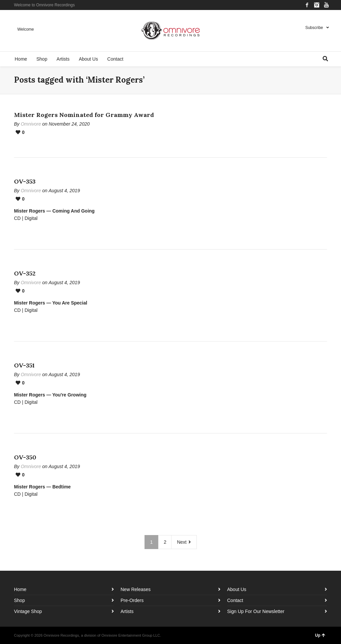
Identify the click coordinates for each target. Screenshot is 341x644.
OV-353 (25, 181)
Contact (235, 600)
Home (20, 589)
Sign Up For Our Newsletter (256, 611)
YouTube (326, 5)
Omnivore (31, 124)
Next (184, 542)
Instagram (317, 5)
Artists (127, 611)
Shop (19, 600)
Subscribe (314, 28)
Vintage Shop (28, 611)
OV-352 (25, 273)
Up (320, 635)
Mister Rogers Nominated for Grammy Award (84, 115)
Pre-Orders (132, 600)
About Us (237, 589)
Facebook (307, 5)
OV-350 (25, 457)
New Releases (136, 589)
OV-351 (24, 365)
